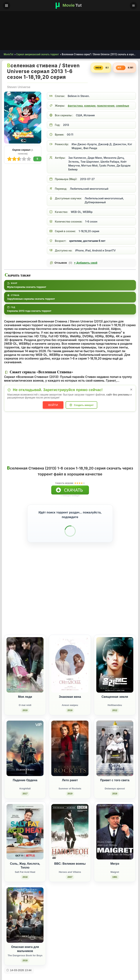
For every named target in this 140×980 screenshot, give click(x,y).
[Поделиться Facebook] (102, 608)
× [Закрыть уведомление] (131, 389)
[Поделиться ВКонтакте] (95, 608)
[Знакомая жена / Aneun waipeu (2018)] (70, 664)
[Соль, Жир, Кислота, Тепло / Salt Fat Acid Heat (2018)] (25, 831)
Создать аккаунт (84, 405)
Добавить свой (86, 263)
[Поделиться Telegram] (130, 608)
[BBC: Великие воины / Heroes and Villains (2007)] (70, 831)
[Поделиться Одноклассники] (109, 608)
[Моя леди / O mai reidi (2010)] (25, 664)
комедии (90, 106)
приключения (106, 106)
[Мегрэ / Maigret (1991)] (115, 831)
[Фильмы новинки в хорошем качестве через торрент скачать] (70, 6)
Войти (53, 405)
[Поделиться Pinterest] (123, 608)
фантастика (75, 106)
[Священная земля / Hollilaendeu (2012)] (115, 664)
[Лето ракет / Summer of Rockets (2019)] (70, 748)
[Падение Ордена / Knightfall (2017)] (25, 748)
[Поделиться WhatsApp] (116, 608)
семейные (122, 106)
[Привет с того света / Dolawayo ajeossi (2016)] (115, 748)
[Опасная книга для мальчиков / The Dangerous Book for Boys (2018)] (25, 915)
